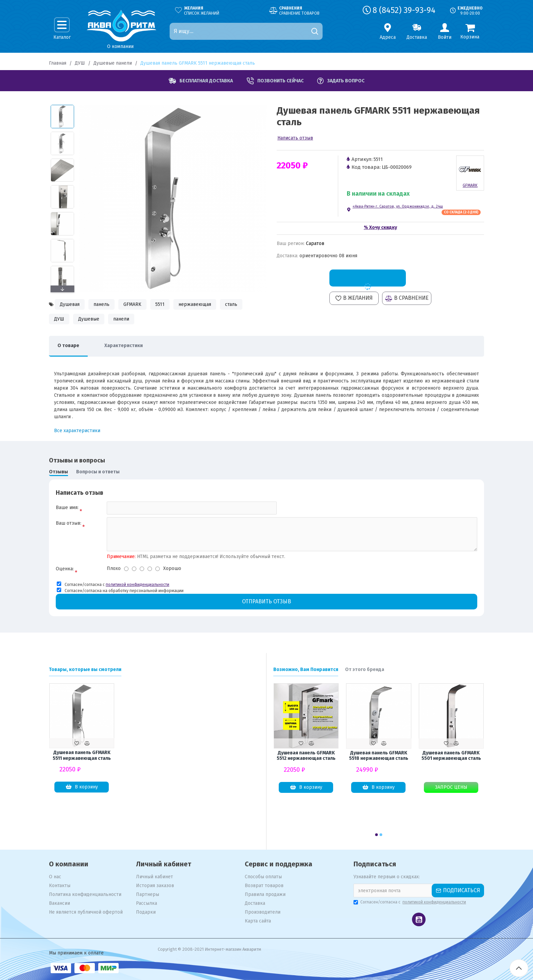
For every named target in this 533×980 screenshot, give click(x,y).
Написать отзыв (295, 138)
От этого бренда (365, 669)
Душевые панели (113, 63)
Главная (58, 63)
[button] (62, 289)
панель (101, 304)
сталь (231, 304)
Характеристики (124, 346)
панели (121, 319)
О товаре (68, 346)
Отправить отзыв (266, 601)
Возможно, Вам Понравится (306, 669)
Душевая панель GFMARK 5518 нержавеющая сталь (379, 756)
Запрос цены (451, 787)
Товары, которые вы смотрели (85, 669)
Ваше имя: (67, 508)
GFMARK (132, 304)
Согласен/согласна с (410, 902)
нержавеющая (195, 304)
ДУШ (80, 63)
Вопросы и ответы (98, 472)
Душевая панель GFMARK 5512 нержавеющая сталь (306, 756)
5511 (160, 304)
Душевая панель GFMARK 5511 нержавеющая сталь (82, 756)
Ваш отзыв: (68, 523)
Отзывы (58, 472)
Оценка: (65, 569)
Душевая (70, 304)
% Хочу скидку (380, 227)
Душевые (89, 319)
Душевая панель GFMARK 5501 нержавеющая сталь (451, 756)
